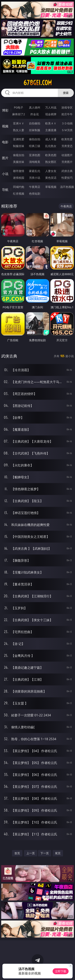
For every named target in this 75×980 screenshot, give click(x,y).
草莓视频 (51, 187)
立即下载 (61, 971)
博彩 (5, 110)
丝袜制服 (35, 130)
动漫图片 (67, 155)
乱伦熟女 (51, 146)
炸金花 (35, 114)
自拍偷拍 (35, 123)
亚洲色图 (35, 155)
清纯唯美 (35, 162)
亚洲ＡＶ (19, 123)
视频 (5, 126)
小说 (5, 174)
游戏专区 (67, 107)
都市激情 (19, 171)
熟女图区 (51, 162)
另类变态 (67, 146)
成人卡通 (51, 139)
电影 (5, 142)
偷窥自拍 (19, 155)
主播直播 (51, 130)
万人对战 (51, 107)
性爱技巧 (67, 178)
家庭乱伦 (35, 171)
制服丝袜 (19, 146)
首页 (17, 853)
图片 (5, 158)
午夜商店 (35, 187)
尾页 (58, 853)
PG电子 (18, 107)
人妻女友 (51, 171)
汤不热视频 (67, 187)
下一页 (45, 853)
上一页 (31, 853)
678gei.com (38, 83)
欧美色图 (51, 155)
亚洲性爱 (19, 139)
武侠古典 (67, 171)
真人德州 (35, 107)
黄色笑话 (51, 178)
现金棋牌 (51, 114)
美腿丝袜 (19, 162)
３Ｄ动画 (67, 123)
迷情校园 (19, 178)
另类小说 (35, 178)
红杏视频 (19, 194)
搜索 (66, 93)
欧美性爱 (67, 139)
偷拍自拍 (35, 139)
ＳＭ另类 (67, 130)
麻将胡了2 (19, 114)
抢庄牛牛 (67, 114)
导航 (5, 190)
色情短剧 (35, 194)
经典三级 (35, 146)
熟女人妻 (19, 130)
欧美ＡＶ (51, 123)
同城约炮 (19, 187)
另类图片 (67, 162)
